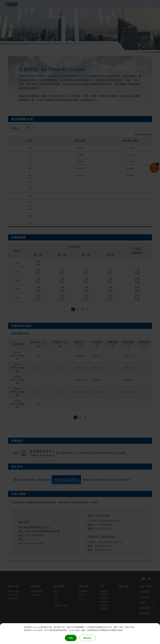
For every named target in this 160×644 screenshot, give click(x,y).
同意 (71, 638)
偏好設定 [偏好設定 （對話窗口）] (87, 638)
